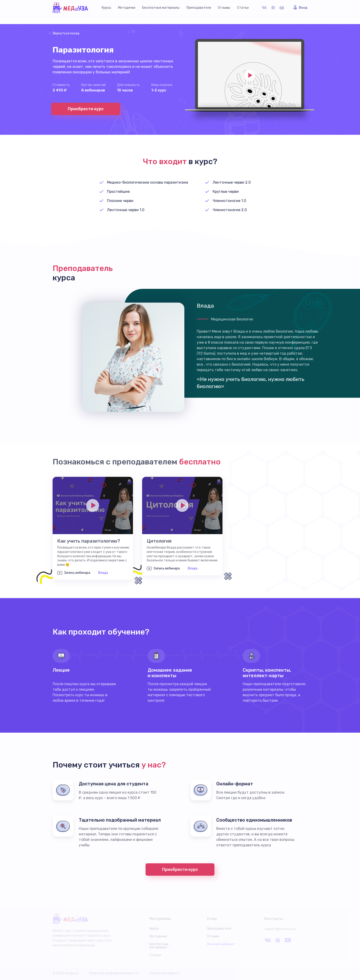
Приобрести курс (86, 109)
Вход (303, 8)
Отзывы (224, 8)
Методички (127, 8)
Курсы (106, 8)
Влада (103, 573)
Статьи (243, 8)
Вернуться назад (66, 33)
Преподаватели (199, 8)
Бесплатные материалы (161, 8)
